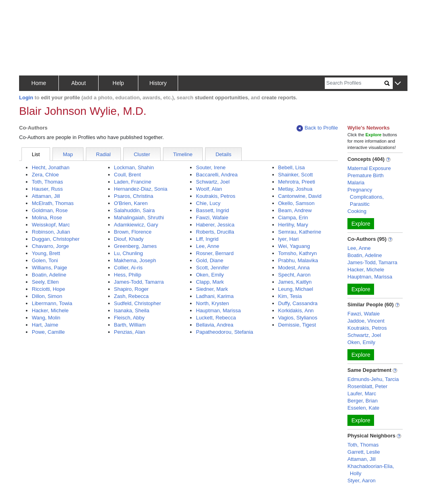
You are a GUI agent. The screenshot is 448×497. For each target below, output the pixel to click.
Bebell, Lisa (292, 167)
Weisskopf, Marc (51, 225)
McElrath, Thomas (53, 203)
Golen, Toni (45, 260)
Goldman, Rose (50, 210)
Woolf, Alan (209, 189)
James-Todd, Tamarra (139, 282)
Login (26, 98)
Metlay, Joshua (295, 189)
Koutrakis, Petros (216, 196)
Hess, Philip (128, 275)
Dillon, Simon (47, 296)
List (36, 154)
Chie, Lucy (208, 203)
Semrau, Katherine (300, 232)
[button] (398, 84)
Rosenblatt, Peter (367, 386)
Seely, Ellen (45, 282)
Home (39, 83)
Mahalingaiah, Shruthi (139, 218)
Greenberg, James (136, 246)
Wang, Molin (46, 318)
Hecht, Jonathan (51, 167)
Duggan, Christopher (56, 239)
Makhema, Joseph (135, 260)
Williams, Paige (49, 268)
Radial (104, 154)
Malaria (356, 183)
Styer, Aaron (362, 481)
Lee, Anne (208, 246)
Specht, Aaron (295, 275)
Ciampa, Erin (293, 218)
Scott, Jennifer (212, 268)
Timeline (183, 154)
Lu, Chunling (129, 253)
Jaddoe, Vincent (366, 321)
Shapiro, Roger (131, 289)
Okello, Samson (297, 203)
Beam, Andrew (295, 210)
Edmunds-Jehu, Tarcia (373, 379)
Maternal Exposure (369, 168)
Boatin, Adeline (49, 275)
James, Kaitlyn (295, 282)
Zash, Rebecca (131, 296)
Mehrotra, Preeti (297, 182)
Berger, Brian (363, 401)
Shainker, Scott (296, 175)
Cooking (357, 211)
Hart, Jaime (45, 325)
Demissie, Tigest (297, 325)
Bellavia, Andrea (215, 325)
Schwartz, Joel (213, 182)
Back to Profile (317, 128)
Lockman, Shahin (134, 167)
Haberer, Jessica (215, 225)
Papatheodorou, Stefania (225, 332)
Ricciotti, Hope (48, 289)
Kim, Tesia (290, 296)
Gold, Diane (210, 260)
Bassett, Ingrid (212, 210)
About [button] (79, 83)
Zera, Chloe (45, 175)
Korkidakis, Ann (296, 310)
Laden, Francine (133, 182)
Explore (361, 224)
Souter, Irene (211, 167)
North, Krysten (212, 303)
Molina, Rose (47, 218)
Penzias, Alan (130, 332)
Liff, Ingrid (207, 239)
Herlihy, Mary (293, 225)
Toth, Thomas (48, 182)
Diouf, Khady (129, 239)
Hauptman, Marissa (218, 310)
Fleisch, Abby (129, 318)
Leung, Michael (296, 289)
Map (68, 154)
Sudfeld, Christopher (138, 303)
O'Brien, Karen (131, 203)
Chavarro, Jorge (50, 246)
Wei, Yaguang (294, 246)
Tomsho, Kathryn (298, 253)
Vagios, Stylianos (298, 318)
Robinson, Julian (51, 232)
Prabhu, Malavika (298, 260)
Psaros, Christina (134, 196)
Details (223, 154)
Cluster (142, 154)
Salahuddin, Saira (135, 210)
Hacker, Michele (50, 310)
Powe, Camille (48, 332)
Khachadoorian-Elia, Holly (371, 470)
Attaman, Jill (46, 196)
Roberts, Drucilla (215, 232)
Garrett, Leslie (364, 452)
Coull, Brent (128, 175)
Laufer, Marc (362, 394)
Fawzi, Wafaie (212, 218)
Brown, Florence (133, 232)
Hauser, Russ (47, 189)
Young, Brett (46, 253)
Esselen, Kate (363, 408)
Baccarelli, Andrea (217, 175)
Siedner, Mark (212, 289)
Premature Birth (366, 175)
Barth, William (130, 325)
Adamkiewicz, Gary (136, 225)
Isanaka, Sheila (132, 310)
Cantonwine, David (300, 196)
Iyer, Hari (289, 239)
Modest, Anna (294, 268)
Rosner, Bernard (215, 253)
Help (118, 83)
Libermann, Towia (52, 303)
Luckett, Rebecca (216, 318)
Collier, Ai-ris (128, 268)
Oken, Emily (210, 275)
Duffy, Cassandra (298, 303)
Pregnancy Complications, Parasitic (366, 197)
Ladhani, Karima (215, 296)
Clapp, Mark (210, 282)
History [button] (158, 83)
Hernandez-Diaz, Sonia (141, 189)
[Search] (355, 83)
